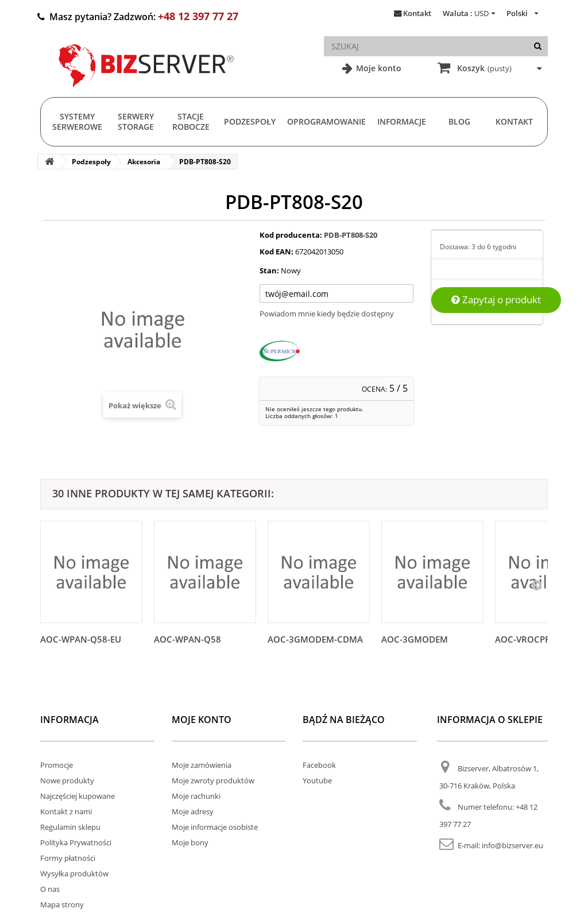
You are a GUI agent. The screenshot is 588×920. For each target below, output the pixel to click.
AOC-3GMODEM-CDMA (315, 639)
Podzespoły (250, 121)
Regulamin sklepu (70, 827)
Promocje (57, 765)
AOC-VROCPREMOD (536, 639)
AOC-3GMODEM (415, 639)
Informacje (402, 121)
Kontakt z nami (66, 811)
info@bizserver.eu (512, 845)
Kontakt (417, 13)
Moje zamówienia (202, 765)
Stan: (269, 270)
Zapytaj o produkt (496, 299)
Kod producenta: (291, 235)
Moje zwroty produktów (213, 780)
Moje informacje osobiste (215, 827)
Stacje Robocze (191, 121)
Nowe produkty (67, 780)
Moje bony (190, 842)
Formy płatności (68, 858)
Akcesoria (144, 162)
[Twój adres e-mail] (336, 293)
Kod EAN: (276, 252)
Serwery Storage (136, 121)
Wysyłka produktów (74, 873)
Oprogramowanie (326, 121)
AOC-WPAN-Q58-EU (81, 639)
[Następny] (536, 585)
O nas (50, 889)
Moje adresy (193, 811)
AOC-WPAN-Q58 (187, 639)
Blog (459, 121)
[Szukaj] (538, 46)
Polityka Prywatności (76, 842)
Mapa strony (62, 904)
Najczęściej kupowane (78, 796)
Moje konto (378, 68)
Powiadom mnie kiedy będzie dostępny (327, 314)
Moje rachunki (196, 796)
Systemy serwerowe (77, 121)
